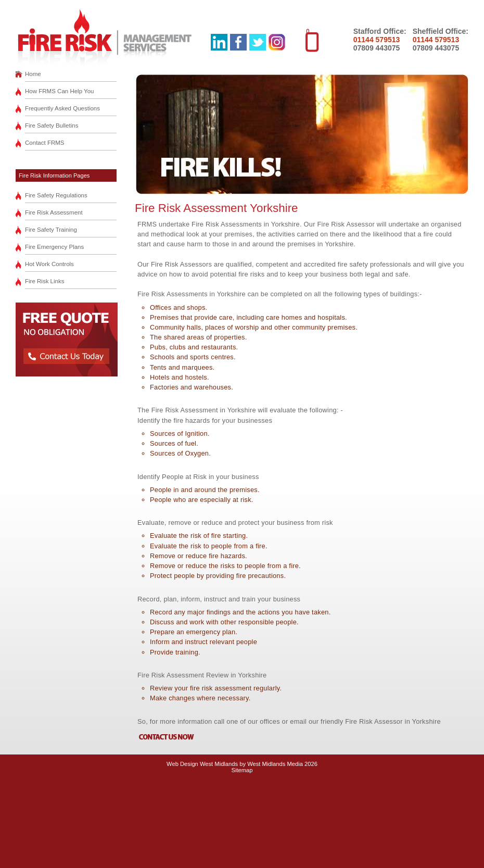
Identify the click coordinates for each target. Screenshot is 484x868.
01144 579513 (377, 40)
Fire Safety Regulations (56, 195)
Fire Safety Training (51, 230)
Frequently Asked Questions (62, 108)
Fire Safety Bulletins (52, 125)
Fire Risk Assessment (54, 212)
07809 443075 (377, 48)
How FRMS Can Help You (60, 91)
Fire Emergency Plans (54, 247)
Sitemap (242, 770)
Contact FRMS (45, 143)
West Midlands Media (275, 764)
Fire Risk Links (45, 281)
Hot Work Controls (49, 264)
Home (33, 74)
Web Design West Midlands (202, 764)
